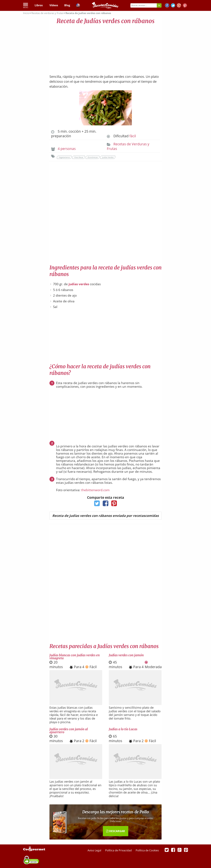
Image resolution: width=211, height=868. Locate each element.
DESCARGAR (116, 831)
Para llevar (79, 157)
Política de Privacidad (119, 850)
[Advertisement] (105, 48)
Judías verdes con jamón (126, 655)
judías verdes (79, 284)
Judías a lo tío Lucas (123, 729)
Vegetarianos (64, 157)
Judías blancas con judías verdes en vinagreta (75, 657)
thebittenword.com (95, 490)
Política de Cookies (147, 850)
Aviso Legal (95, 850)
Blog (67, 5)
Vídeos (54, 5)
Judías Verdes (108, 157)
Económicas (93, 157)
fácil (133, 136)
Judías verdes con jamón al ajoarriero (69, 731)
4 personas (67, 149)
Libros (39, 5)
